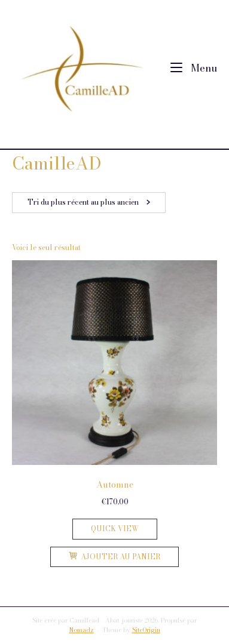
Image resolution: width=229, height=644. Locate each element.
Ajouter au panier (114, 557)
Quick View (115, 529)
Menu (194, 68)
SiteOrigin (146, 630)
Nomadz (82, 630)
